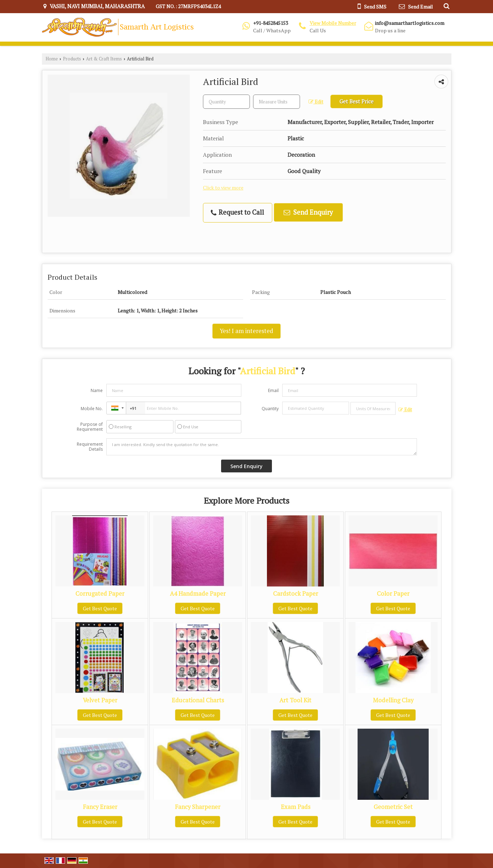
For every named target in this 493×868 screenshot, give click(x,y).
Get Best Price (357, 101)
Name (97, 390)
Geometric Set (393, 807)
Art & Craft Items (104, 59)
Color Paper (393, 594)
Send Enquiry (308, 212)
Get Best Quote (100, 608)
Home (52, 59)
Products (72, 59)
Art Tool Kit (295, 700)
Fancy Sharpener (198, 807)
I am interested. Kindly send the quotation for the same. (262, 447)
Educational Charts (198, 700)
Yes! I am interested (246, 331)
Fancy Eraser (100, 807)
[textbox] (277, 102)
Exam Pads (296, 807)
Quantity (270, 409)
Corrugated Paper (100, 594)
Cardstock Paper (296, 594)
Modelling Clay (393, 700)
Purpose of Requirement (90, 427)
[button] (333, 23)
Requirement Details (90, 447)
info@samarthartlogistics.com (410, 23)
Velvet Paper (100, 700)
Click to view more (223, 188)
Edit (316, 102)
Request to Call (237, 212)
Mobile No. (92, 409)
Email (273, 390)
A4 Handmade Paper (198, 594)
